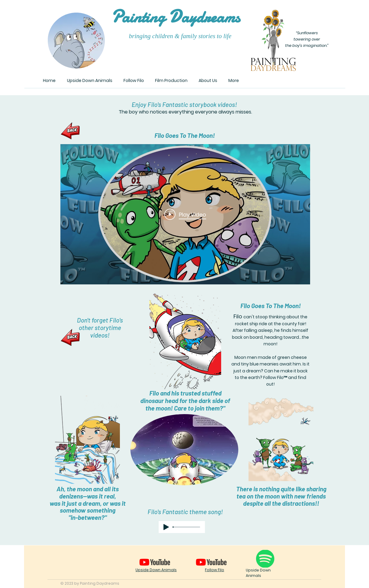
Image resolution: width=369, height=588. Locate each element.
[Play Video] (185, 214)
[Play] (166, 527)
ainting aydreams (175, 17)
